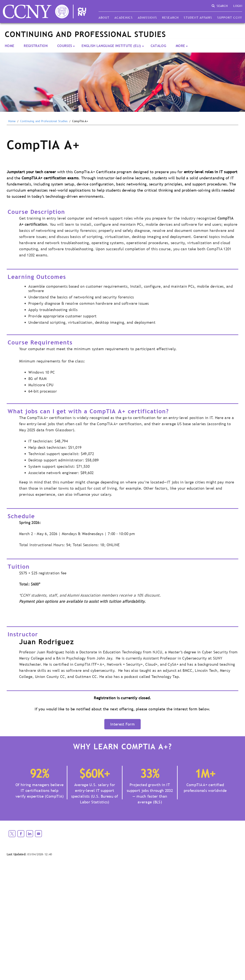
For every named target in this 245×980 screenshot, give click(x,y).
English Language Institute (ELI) (111, 46)
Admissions (147, 17)
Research (170, 17)
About (104, 17)
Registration (36, 46)
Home (9, 46)
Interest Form (122, 724)
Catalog (158, 46)
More (180, 46)
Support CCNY (230, 17)
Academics (124, 17)
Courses (65, 46)
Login (238, 6)
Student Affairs (198, 17)
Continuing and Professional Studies (44, 121)
